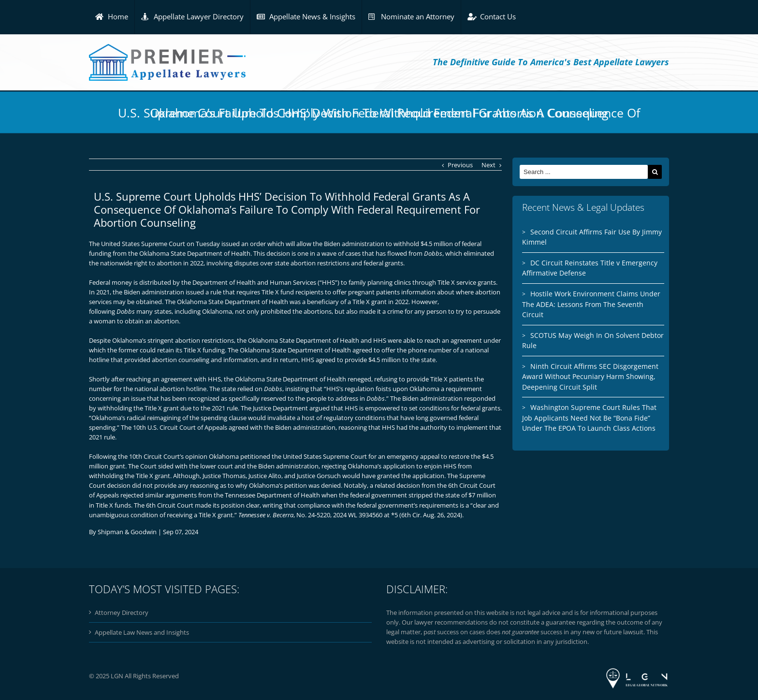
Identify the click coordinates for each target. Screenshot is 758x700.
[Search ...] (584, 172)
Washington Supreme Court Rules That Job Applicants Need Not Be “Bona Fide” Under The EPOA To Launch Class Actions (589, 418)
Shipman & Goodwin (127, 532)
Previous (460, 165)
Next (488, 165)
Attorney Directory (122, 612)
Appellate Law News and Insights (142, 632)
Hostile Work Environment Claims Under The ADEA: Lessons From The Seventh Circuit (591, 304)
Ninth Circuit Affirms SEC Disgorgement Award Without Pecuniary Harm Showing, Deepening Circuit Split (590, 377)
